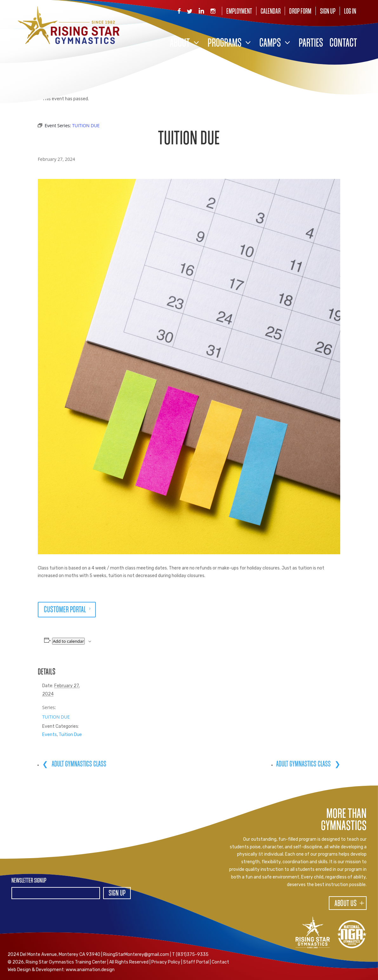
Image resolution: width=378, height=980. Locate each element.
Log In (350, 12)
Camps (270, 44)
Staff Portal (196, 962)
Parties (311, 44)
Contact (343, 44)
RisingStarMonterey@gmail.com (136, 954)
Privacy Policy (166, 962)
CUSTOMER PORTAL (65, 610)
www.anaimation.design (90, 970)
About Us (346, 904)
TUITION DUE (56, 717)
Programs (225, 44)
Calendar (271, 12)
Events (50, 735)
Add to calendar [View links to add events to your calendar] (68, 641)
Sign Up (328, 12)
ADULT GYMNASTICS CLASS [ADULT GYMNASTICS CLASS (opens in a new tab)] (78, 764)
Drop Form (300, 12)
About (180, 44)
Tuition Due (70, 735)
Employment (239, 12)
